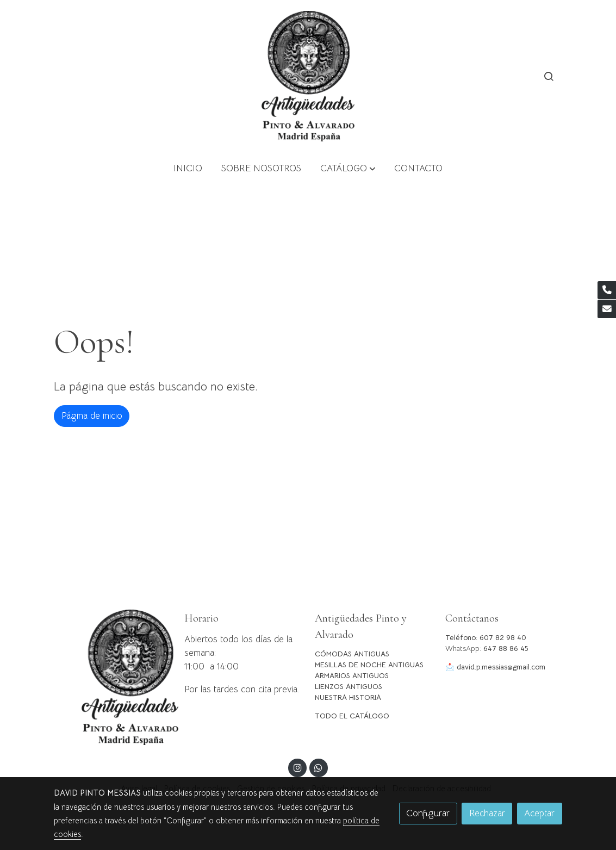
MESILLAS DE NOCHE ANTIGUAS (369, 665)
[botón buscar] (549, 76)
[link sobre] (112, 677)
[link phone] (607, 290)
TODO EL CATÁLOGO (352, 716)
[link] (308, 76)
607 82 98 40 (503, 638)
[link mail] (607, 309)
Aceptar (539, 813)
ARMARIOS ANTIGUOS (352, 676)
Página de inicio (92, 416)
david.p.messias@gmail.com (501, 667)
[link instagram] (297, 767)
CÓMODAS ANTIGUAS (352, 654)
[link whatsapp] (319, 767)
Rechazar (487, 813)
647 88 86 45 (506, 649)
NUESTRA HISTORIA (348, 697)
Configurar (428, 813)
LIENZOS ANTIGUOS (349, 687)
